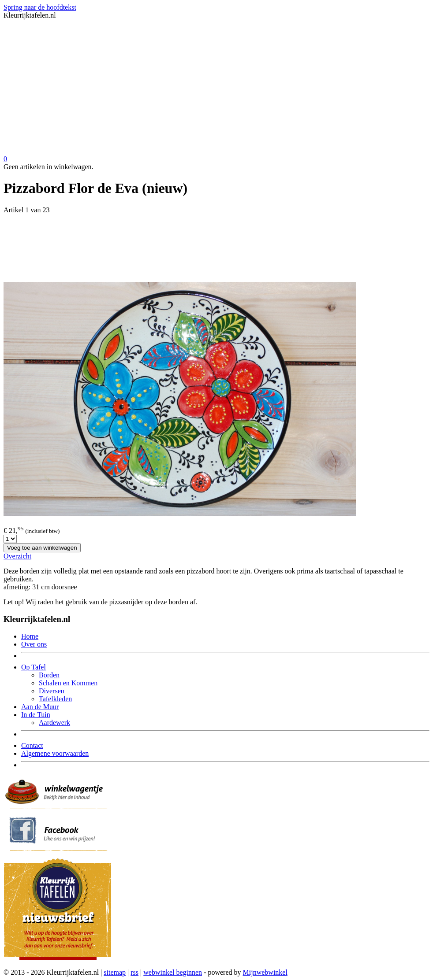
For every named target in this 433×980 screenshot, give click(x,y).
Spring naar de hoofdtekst (40, 7)
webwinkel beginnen (173, 972)
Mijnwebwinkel (265, 972)
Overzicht (17, 556)
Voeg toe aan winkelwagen (42, 548)
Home (30, 636)
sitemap (115, 972)
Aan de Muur (40, 707)
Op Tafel (34, 667)
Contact (32, 745)
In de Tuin (36, 715)
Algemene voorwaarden (55, 753)
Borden (49, 675)
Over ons (34, 644)
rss (134, 972)
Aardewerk (54, 723)
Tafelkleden (55, 699)
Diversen (52, 691)
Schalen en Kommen (68, 683)
